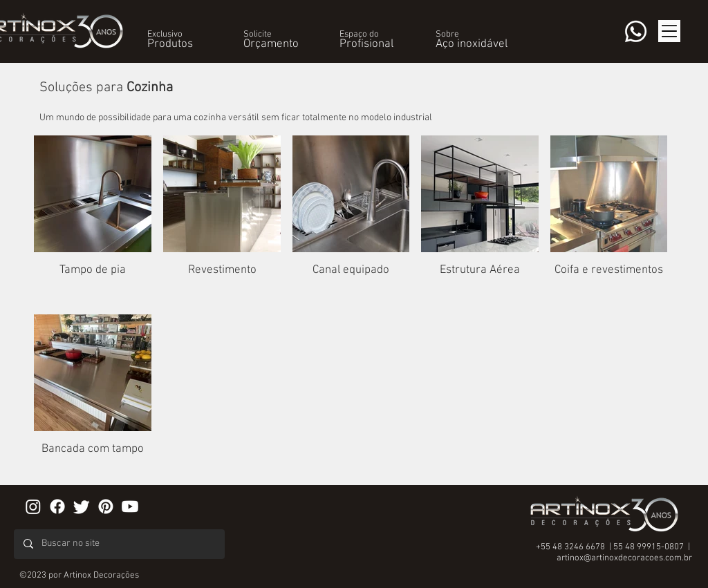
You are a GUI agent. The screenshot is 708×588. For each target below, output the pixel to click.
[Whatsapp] (636, 31)
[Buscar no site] (119, 544)
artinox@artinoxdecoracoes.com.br (624, 558)
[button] (165, 35)
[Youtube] (130, 506)
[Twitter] (82, 506)
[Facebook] (57, 506)
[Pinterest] (106, 506)
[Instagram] (33, 506)
